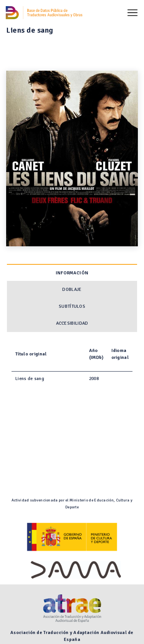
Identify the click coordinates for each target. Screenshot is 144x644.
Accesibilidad (72, 323)
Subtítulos (72, 306)
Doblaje (72, 290)
